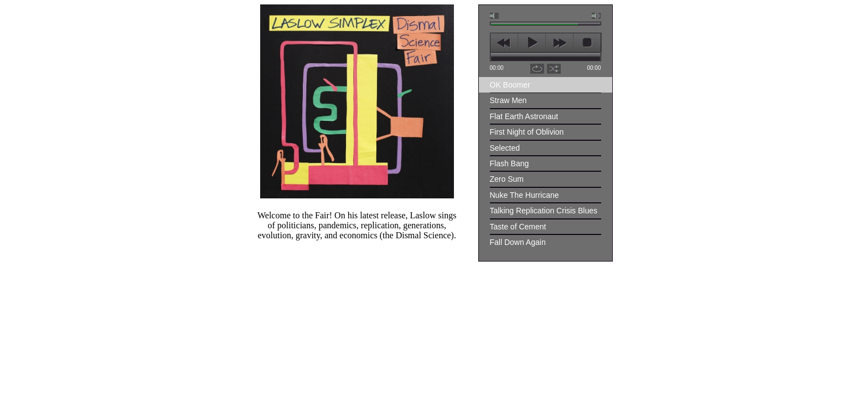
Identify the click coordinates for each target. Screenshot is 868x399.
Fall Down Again (518, 242)
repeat (537, 69)
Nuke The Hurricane (525, 195)
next (559, 43)
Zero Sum (507, 179)
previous (504, 43)
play (532, 43)
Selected (505, 148)
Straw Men (508, 100)
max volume (596, 16)
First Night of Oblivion (527, 132)
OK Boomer (510, 85)
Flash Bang (510, 163)
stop (587, 43)
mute (494, 16)
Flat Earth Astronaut (524, 116)
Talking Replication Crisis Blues (544, 211)
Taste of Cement (518, 227)
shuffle (554, 69)
